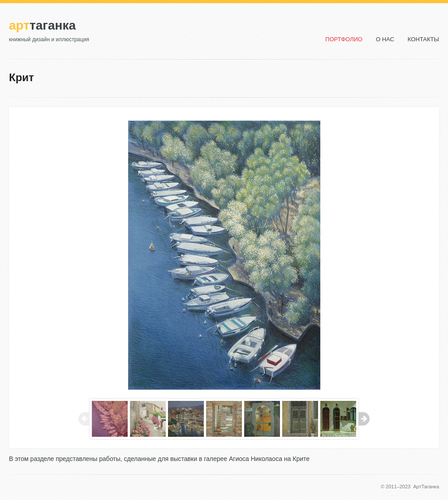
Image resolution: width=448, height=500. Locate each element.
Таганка (42, 25)
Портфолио (344, 39)
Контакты (423, 39)
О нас (385, 39)
